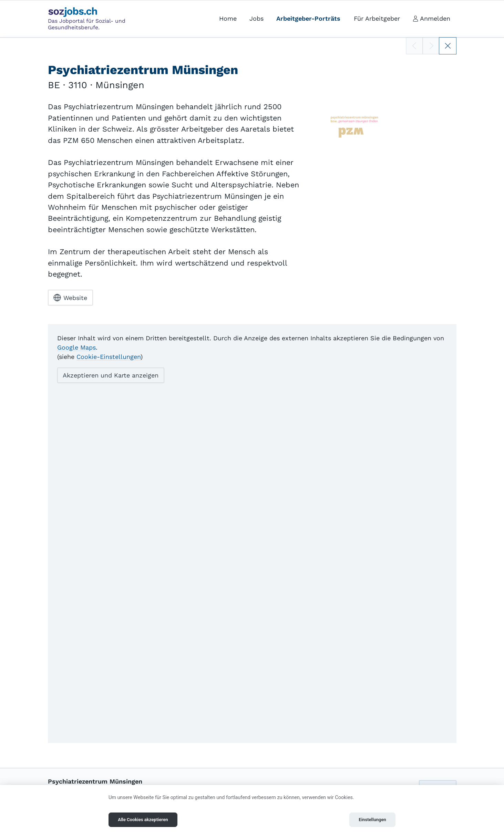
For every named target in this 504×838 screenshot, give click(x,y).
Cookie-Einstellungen (109, 356)
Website (70, 298)
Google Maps (76, 347)
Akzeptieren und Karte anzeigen (111, 375)
